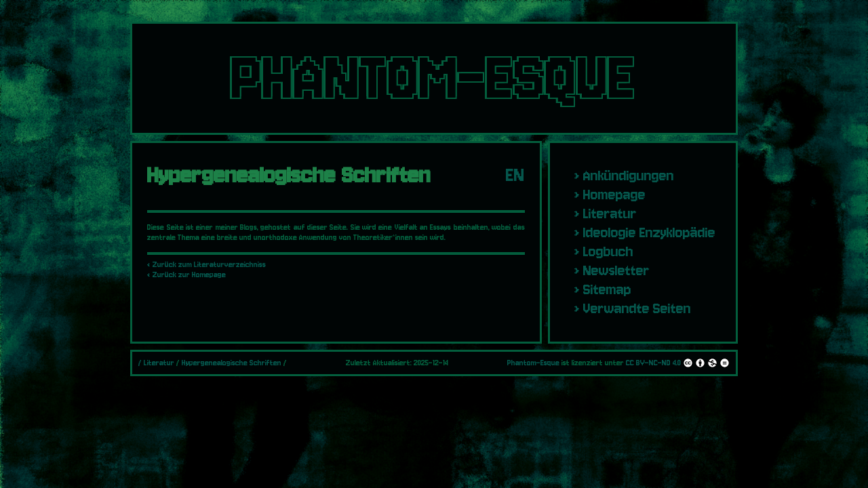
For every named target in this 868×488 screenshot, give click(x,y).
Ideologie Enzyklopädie (649, 232)
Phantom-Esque (533, 363)
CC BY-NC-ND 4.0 (678, 363)
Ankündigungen (629, 176)
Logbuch (608, 251)
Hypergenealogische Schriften (232, 363)
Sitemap (607, 289)
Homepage (614, 195)
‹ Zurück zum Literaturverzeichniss (206, 265)
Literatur (610, 213)
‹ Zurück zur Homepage (186, 275)
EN (515, 175)
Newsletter (616, 270)
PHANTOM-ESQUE (434, 78)
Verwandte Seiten (637, 308)
